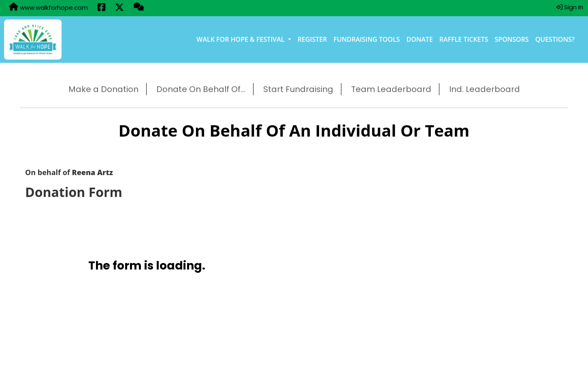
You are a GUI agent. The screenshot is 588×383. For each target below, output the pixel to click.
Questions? (555, 39)
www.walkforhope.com (48, 7)
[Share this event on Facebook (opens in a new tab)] (101, 8)
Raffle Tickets (464, 39)
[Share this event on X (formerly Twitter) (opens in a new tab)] (119, 8)
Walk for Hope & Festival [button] (241, 39)
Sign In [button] (570, 7)
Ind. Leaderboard (485, 89)
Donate (419, 39)
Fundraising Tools (366, 39)
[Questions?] (139, 8)
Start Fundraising (298, 89)
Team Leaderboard (391, 89)
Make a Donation (103, 89)
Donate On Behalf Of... (201, 89)
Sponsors (512, 39)
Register (312, 39)
